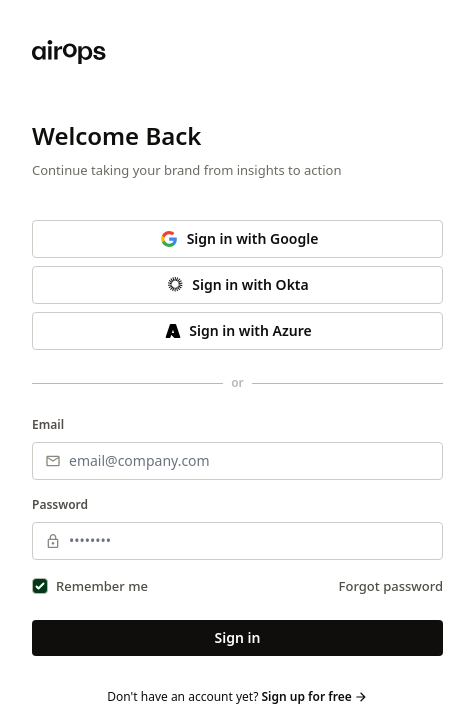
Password (60, 504)
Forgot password (391, 586)
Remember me (102, 586)
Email (48, 424)
